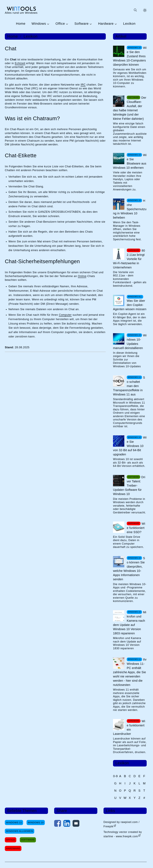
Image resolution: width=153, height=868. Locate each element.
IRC (83, 85)
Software (81, 24)
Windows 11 (14, 822)
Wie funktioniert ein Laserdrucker (129, 727)
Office (60, 24)
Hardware (106, 24)
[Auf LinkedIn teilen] (67, 824)
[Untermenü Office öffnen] (67, 24)
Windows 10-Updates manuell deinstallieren (130, 342)
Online (82, 276)
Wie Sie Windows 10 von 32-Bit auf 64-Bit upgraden (130, 446)
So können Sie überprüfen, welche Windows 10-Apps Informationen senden (129, 569)
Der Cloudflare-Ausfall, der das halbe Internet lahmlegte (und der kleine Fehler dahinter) (130, 108)
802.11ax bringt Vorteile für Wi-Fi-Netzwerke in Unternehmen (129, 259)
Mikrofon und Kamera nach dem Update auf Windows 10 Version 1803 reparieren (130, 623)
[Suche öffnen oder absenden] (135, 10)
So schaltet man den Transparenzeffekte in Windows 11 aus (129, 386)
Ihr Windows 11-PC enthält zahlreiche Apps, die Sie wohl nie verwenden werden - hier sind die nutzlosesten (130, 672)
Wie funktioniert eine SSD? (136, 528)
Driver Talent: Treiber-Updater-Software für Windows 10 (129, 486)
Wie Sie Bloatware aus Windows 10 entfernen (130, 161)
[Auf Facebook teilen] (58, 824)
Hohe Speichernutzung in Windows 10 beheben (130, 209)
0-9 (115, 776)
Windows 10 (36, 822)
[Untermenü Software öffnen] (90, 24)
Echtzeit (20, 63)
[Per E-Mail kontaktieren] (76, 824)
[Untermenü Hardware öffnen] (115, 24)
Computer (65, 315)
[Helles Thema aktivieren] (145, 10)
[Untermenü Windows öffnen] (48, 24)
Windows (39, 24)
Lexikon (129, 24)
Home (21, 24)
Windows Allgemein (20, 831)
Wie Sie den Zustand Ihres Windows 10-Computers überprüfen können (130, 56)
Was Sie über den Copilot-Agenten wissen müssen (130, 305)
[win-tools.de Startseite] (21, 10)
